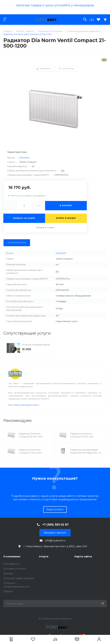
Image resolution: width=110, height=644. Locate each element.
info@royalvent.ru (55, 541)
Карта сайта (83, 556)
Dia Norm (25, 158)
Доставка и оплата (15, 569)
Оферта (8, 591)
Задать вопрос (55, 509)
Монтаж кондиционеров (36, 345)
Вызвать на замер (24, 218)
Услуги (44, 556)
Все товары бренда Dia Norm (24, 405)
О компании (12, 556)
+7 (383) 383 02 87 (55, 525)
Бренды (8, 573)
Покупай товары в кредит (19, 578)
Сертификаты (11, 564)
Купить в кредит (66, 218)
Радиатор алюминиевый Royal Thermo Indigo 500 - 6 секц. (85, 453)
